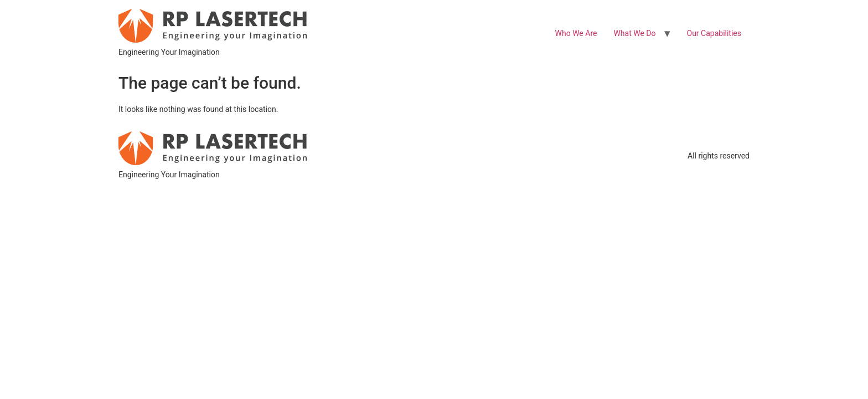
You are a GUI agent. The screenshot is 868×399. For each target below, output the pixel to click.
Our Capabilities (714, 33)
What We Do (634, 33)
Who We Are (576, 33)
